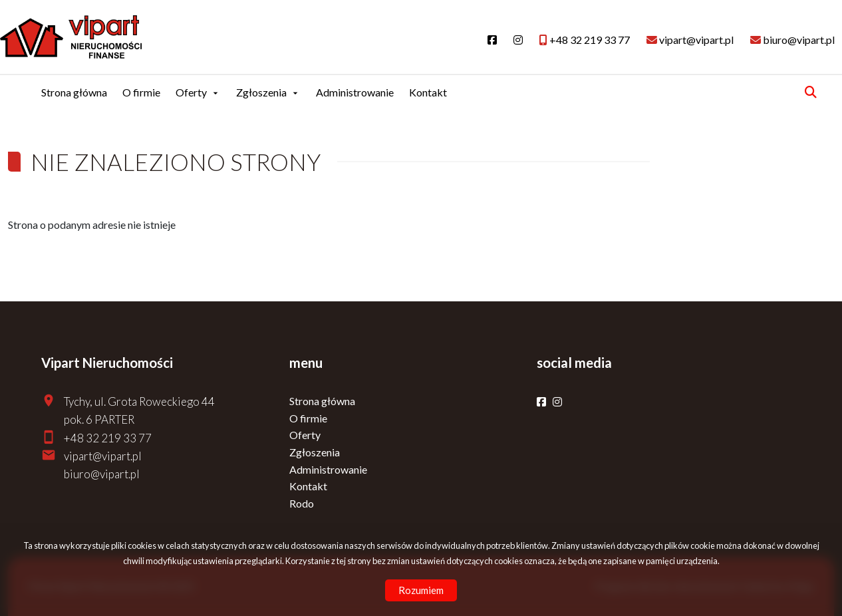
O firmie (141, 92)
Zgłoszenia (261, 92)
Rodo (302, 503)
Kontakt (428, 92)
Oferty (191, 92)
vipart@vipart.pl (103, 456)
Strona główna (74, 92)
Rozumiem (421, 590)
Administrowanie (355, 92)
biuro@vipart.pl (102, 474)
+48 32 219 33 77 (108, 438)
